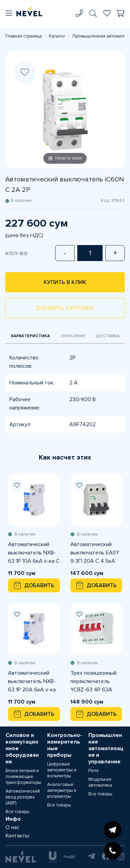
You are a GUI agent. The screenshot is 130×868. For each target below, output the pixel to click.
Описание (73, 336)
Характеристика (30, 336)
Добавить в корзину (65, 308)
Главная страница (24, 36)
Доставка (108, 336)
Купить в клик (65, 282)
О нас (12, 827)
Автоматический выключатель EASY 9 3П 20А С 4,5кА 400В (95, 553)
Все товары (18, 812)
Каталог (57, 36)
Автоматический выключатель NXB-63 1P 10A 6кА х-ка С (34, 553)
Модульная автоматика (100, 782)
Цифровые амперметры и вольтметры (62, 770)
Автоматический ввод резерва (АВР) (23, 797)
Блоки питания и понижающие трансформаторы (23, 777)
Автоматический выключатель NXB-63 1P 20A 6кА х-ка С (32, 682)
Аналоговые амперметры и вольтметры (62, 790)
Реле (94, 771)
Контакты (17, 836)
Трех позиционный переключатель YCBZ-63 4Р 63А (93, 681)
